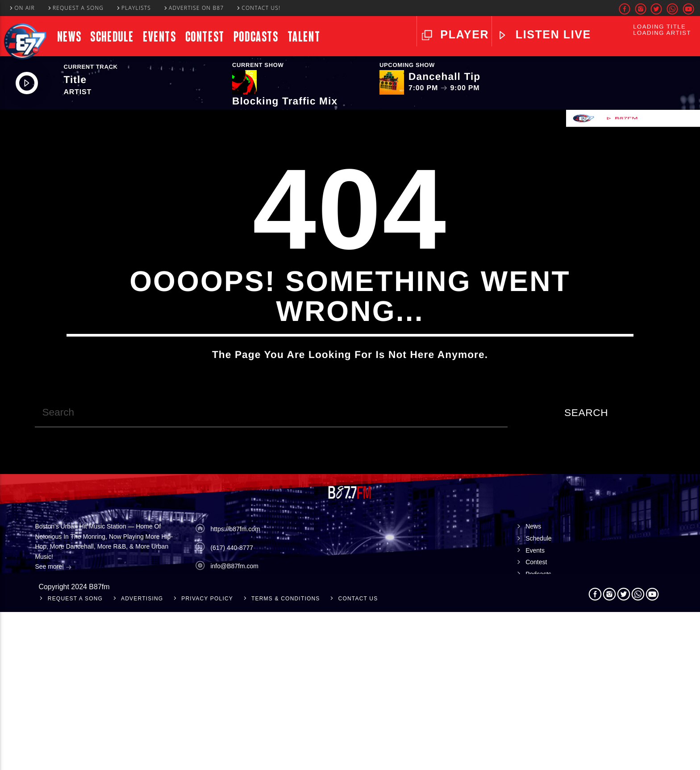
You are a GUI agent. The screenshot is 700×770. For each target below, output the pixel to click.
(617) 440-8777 (232, 705)
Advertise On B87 (194, 8)
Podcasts (256, 37)
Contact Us (358, 757)
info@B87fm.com (234, 724)
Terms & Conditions (286, 757)
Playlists (133, 8)
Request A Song (75, 8)
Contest (205, 37)
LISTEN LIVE (551, 34)
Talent (304, 37)
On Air (22, 8)
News (69, 37)
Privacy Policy (207, 757)
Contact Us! (258, 8)
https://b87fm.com (235, 687)
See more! (53, 725)
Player (463, 34)
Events (160, 37)
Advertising (142, 757)
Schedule (112, 37)
